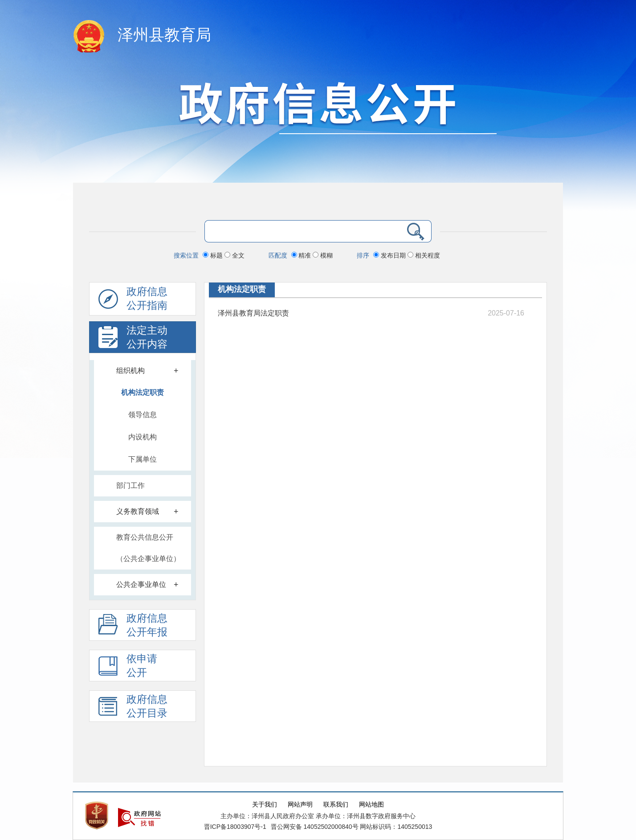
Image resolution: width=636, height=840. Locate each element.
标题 (214, 255)
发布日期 (390, 255)
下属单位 (143, 459)
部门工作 (130, 486)
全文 (234, 255)
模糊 (323, 255)
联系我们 (336, 805)
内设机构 (143, 437)
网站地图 (371, 805)
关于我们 (265, 805)
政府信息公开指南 (133, 301)
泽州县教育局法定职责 (253, 313)
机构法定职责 (143, 392)
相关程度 (424, 255)
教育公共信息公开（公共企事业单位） (148, 548)
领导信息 (143, 415)
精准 (302, 255)
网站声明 (300, 805)
